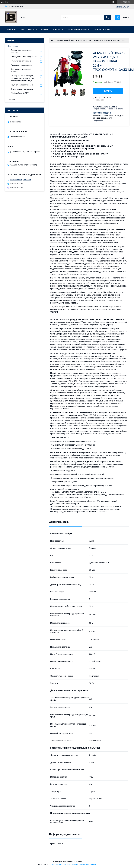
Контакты (58, 29)
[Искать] (107, 17)
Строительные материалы (22, 89)
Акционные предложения (22, 65)
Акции (45, 29)
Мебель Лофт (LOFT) (20, 93)
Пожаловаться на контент (60, 864)
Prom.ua (79, 862)
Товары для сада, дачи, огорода (21, 51)
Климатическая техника (21, 61)
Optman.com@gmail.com (21, 180)
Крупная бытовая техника (22, 85)
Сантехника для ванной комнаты (21, 70)
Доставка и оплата (79, 29)
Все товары (27, 29)
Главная (12, 29)
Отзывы (11, 100)
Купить (108, 91)
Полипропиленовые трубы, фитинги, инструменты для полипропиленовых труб (22, 78)
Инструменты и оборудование (24, 57)
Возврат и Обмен (103, 29)
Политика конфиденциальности (83, 864)
